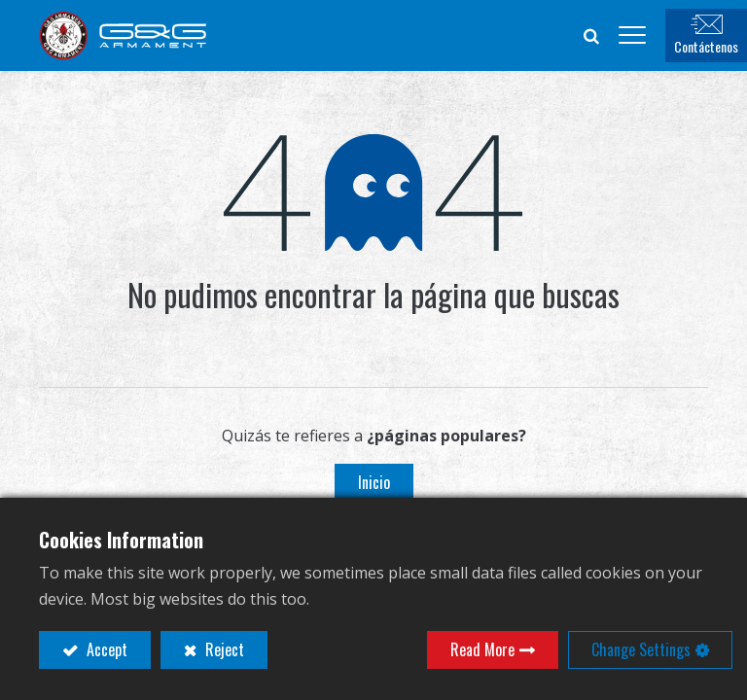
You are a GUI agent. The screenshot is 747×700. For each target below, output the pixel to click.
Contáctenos (706, 46)
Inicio (374, 482)
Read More (482, 649)
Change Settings (641, 649)
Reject (223, 649)
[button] (591, 35)
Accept (105, 649)
